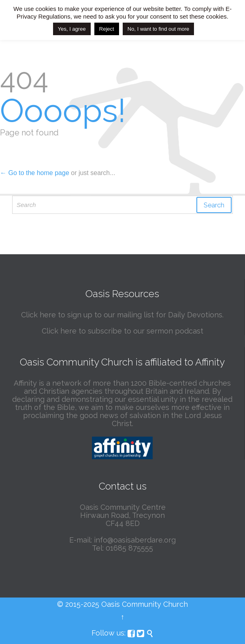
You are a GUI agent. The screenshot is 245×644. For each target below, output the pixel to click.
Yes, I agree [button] (72, 29)
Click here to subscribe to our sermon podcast (122, 331)
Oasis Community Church (145, 604)
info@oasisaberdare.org (135, 540)
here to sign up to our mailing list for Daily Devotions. (132, 315)
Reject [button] (107, 29)
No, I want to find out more (158, 29)
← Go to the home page (35, 173)
